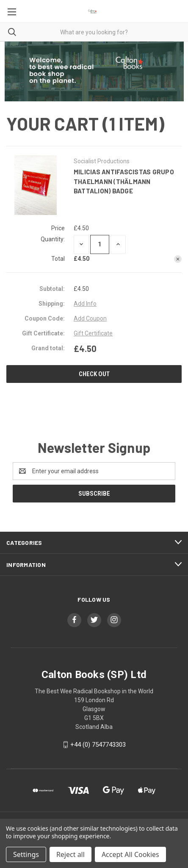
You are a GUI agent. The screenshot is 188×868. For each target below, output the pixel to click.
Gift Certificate (93, 333)
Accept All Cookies (130, 854)
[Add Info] (85, 304)
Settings (26, 854)
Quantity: (53, 239)
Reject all (70, 854)
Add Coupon (90, 318)
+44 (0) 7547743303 (98, 745)
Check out (94, 374)
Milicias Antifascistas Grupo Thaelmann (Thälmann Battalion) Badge (124, 181)
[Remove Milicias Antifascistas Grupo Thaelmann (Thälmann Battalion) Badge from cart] (178, 259)
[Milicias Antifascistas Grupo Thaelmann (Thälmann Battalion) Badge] (100, 244)
